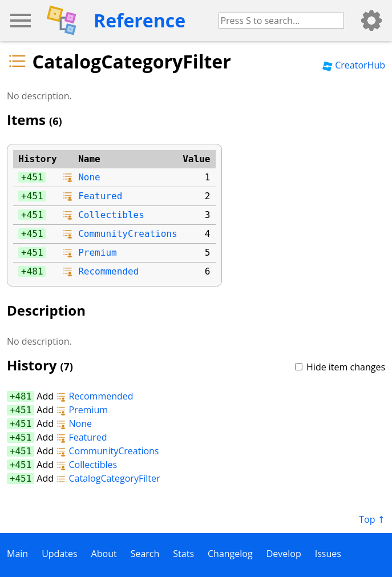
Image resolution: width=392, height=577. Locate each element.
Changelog (230, 554)
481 (35, 271)
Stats (183, 554)
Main (17, 554)
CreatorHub (354, 65)
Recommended (108, 271)
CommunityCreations (128, 234)
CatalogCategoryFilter (108, 478)
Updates (59, 554)
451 (35, 177)
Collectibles (111, 215)
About (104, 554)
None (89, 177)
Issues (328, 554)
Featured (100, 196)
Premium (97, 253)
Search (145, 554)
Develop (284, 554)
